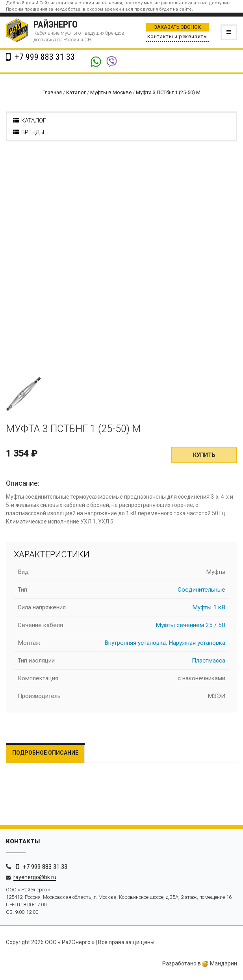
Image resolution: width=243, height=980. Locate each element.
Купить (204, 455)
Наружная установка (197, 643)
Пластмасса (209, 661)
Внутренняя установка (135, 643)
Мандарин (220, 963)
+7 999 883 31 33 (44, 57)
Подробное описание (45, 753)
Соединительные (201, 590)
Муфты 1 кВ (209, 607)
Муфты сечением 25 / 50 (190, 625)
